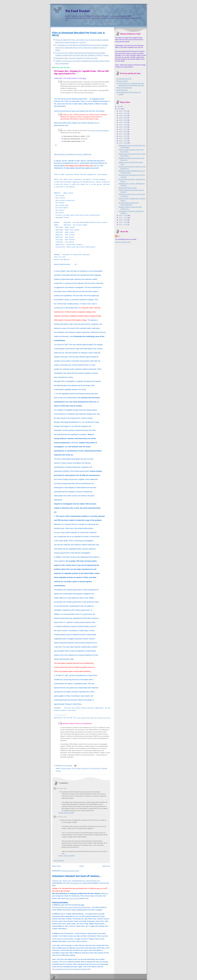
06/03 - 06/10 (123, 132)
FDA (73, 768)
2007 (119, 109)
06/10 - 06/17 (123, 129)
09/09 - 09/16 (123, 116)
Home (81, 866)
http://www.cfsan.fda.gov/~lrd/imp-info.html (94, 718)
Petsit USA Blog (123, 81)
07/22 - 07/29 (123, 127)
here (84, 78)
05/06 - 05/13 (123, 141)
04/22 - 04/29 (123, 215)
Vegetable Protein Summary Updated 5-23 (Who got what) (76, 58)
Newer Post (56, 866)
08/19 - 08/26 (123, 122)
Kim (119, 236)
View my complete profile (123, 242)
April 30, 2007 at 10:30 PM (67, 856)
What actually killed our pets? (128, 188)
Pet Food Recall (95, 768)
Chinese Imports (66, 768)
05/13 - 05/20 (123, 139)
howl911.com (57, 881)
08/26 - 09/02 (123, 120)
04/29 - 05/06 (123, 143)
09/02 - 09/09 (123, 118)
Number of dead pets (82, 768)
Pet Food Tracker (78, 11)
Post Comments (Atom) (71, 871)
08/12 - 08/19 (123, 125)
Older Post (106, 866)
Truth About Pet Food (125, 79)
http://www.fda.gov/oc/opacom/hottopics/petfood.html (71, 907)
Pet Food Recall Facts (125, 88)
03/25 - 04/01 (123, 225)
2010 (119, 106)
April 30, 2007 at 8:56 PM (66, 813)
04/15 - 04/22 (123, 218)
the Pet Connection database (99, 130)
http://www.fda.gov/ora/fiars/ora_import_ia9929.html (73, 154)
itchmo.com (67, 881)
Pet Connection (123, 90)
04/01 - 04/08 (123, 222)
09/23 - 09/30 (123, 111)
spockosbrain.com (76, 883)
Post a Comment (59, 860)
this (107, 893)
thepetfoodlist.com (79, 881)
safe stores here (72, 898)
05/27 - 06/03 (123, 134)
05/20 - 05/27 (123, 136)
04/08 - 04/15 (123, 220)
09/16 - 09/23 (123, 113)
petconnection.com (93, 881)
